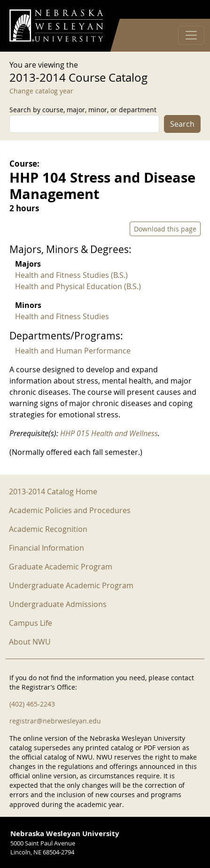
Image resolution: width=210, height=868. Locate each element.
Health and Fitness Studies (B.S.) (71, 275)
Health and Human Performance (73, 351)
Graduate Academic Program (61, 567)
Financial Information (47, 548)
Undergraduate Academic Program (71, 585)
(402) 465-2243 (32, 704)
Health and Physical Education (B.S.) (78, 286)
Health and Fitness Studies (62, 316)
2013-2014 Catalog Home (53, 492)
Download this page (165, 229)
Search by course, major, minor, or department (83, 110)
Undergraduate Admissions (58, 604)
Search (182, 124)
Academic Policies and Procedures (70, 510)
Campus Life (31, 623)
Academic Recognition (48, 529)
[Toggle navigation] (191, 35)
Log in (188, 10)
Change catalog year (41, 91)
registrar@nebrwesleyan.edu (55, 721)
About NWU (30, 642)
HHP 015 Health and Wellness (109, 433)
